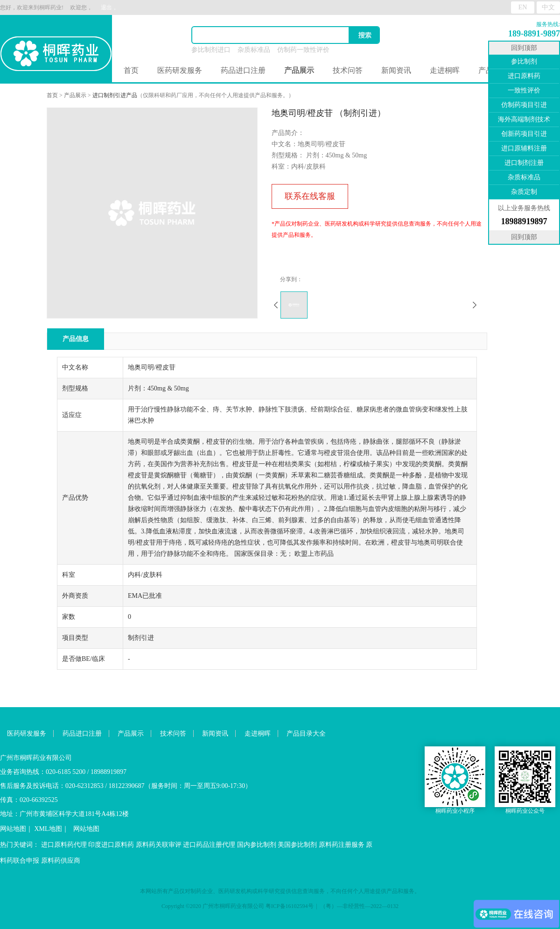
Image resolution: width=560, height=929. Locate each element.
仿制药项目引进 (524, 105)
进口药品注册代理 (209, 845)
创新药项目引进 (524, 134)
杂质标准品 (254, 50)
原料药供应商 (61, 861)
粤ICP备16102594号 (290, 906)
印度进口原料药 (111, 845)
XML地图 (48, 829)
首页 (131, 70)
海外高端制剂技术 (524, 119)
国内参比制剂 (257, 845)
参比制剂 (524, 61)
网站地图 (13, 829)
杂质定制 (524, 192)
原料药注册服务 (342, 845)
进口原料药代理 (64, 845)
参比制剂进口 (211, 50)
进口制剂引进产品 (115, 95)
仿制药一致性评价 (303, 50)
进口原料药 (524, 76)
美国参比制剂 (297, 845)
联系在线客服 (310, 196)
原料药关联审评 (159, 845)
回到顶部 (524, 48)
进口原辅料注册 (524, 148)
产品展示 (75, 95)
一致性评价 (524, 90)
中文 (548, 7)
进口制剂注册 (524, 163)
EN (523, 7)
